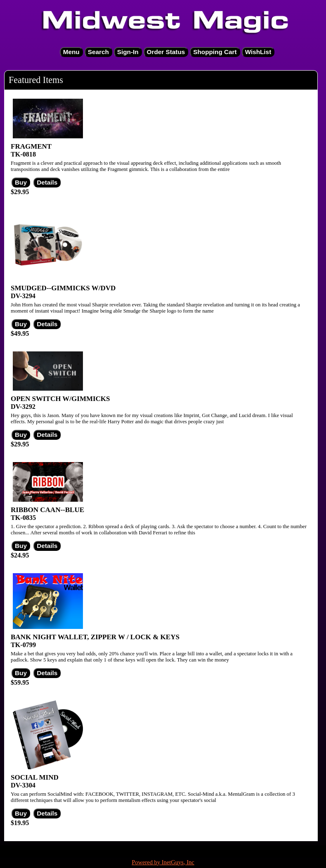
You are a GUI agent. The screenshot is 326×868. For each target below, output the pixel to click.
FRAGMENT (31, 146)
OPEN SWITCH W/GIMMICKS (60, 399)
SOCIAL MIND (35, 777)
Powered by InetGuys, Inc (163, 862)
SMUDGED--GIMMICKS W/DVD (63, 288)
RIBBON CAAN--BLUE (47, 510)
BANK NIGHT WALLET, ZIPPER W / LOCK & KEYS (95, 637)
